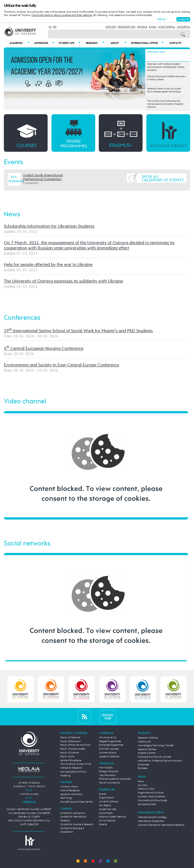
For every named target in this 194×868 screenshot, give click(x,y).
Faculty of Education (71, 741)
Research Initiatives (148, 738)
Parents (103, 825)
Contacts (175, 43)
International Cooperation (151, 821)
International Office (147, 43)
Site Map (111, 27)
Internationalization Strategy (152, 817)
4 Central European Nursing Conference (44, 349)
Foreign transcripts (109, 772)
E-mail (153, 27)
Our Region (105, 806)
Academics (19, 43)
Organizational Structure (151, 793)
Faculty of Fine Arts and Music (75, 745)
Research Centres (147, 749)
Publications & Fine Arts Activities (155, 757)
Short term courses (109, 749)
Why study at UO (108, 738)
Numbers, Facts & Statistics (151, 797)
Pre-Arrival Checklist (109, 783)
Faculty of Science (69, 753)
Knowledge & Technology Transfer (156, 746)
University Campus (109, 802)
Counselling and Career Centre (76, 802)
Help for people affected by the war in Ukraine (48, 265)
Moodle (142, 27)
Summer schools (108, 753)
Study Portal (167, 27)
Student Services (108, 809)
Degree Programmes (110, 741)
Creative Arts (144, 742)
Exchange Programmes (111, 745)
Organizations (106, 798)
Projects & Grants (147, 753)
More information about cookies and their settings (62, 15)
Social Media (106, 813)
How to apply (106, 768)
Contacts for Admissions (73, 813)
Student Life (69, 43)
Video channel (25, 402)
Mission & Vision (146, 789)
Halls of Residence (70, 791)
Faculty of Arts (67, 757)
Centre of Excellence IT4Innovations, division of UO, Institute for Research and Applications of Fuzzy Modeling (76, 768)
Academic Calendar (109, 757)
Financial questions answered (115, 779)
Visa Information (107, 775)
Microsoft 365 (126, 27)
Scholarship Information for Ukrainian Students (49, 227)
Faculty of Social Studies (73, 749)
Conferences (22, 318)
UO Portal (184, 27)
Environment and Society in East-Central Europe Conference (62, 365)
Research (95, 43)
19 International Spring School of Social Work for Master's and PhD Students (78, 331)
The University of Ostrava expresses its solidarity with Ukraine (63, 281)
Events (13, 162)
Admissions (44, 43)
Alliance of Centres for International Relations (161, 825)
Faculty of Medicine (70, 738)
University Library (69, 787)
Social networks (27, 544)
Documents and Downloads (152, 801)
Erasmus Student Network (113, 817)
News (12, 215)
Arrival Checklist (107, 821)
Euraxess (143, 768)
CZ (50, 27)
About (118, 43)
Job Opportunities (147, 804)
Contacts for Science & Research (77, 825)
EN (55, 27)
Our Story (143, 785)
